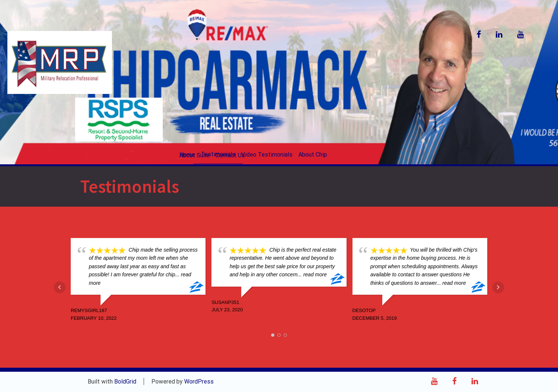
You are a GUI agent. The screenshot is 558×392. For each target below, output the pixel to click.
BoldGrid (125, 381)
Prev (60, 287)
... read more (312, 274)
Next (498, 287)
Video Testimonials (267, 155)
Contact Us (230, 155)
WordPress (199, 381)
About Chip (313, 155)
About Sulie (194, 155)
